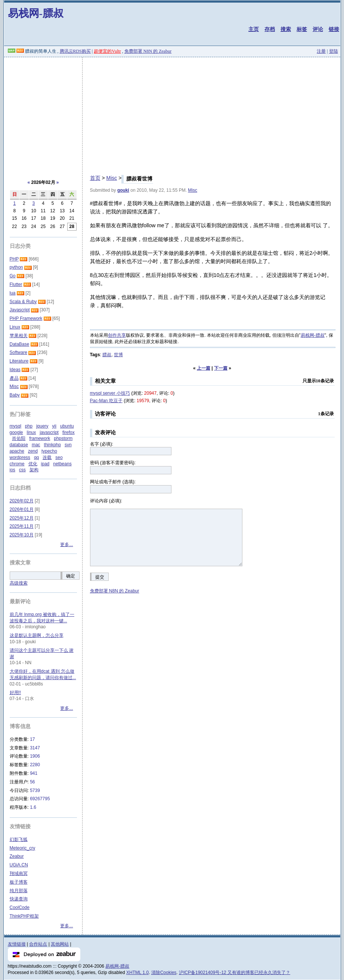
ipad (45, 464)
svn (68, 445)
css (22, 470)
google (16, 432)
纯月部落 (19, 891)
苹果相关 (19, 336)
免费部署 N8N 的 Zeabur (148, 51)
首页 (95, 178)
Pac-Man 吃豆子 (106, 401)
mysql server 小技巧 (110, 393)
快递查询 (19, 899)
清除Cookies (164, 973)
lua (13, 293)
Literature (19, 361)
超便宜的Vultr (107, 51)
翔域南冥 (19, 873)
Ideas (15, 370)
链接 (334, 29)
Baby (15, 395)
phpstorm (63, 438)
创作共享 (117, 335)
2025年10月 (22, 535)
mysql (16, 426)
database (19, 445)
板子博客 (19, 882)
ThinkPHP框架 (24, 916)
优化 (33, 464)
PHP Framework (26, 318)
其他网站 (60, 944)
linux (32, 432)
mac (36, 445)
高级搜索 (19, 583)
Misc (111, 178)
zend (33, 451)
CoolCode (20, 907)
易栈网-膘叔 (36, 13)
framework (40, 438)
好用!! (16, 693)
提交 (100, 577)
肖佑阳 (19, 438)
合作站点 (38, 944)
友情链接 (17, 944)
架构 (34, 470)
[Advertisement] (172, 113)
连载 (47, 457)
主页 (254, 29)
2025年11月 (22, 526)
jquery (42, 426)
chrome (17, 464)
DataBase (20, 344)
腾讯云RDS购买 (75, 51)
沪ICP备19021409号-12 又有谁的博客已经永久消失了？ (235, 973)
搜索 (286, 29)
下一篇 (221, 368)
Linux (15, 327)
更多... (66, 545)
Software (18, 352)
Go (13, 276)
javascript (49, 432)
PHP (14, 259)
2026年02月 (22, 501)
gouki (123, 190)
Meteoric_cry (23, 848)
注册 (321, 51)
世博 (118, 355)
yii (54, 426)
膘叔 (107, 355)
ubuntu (67, 426)
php (29, 426)
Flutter (16, 284)
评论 (318, 29)
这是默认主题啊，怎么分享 (37, 635)
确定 (71, 576)
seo (59, 457)
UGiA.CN (19, 865)
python (16, 267)
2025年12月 (22, 518)
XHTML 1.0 (137, 973)
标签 (302, 29)
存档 (270, 29)
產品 (14, 378)
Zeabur (17, 856)
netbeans (62, 464)
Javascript (20, 310)
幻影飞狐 (19, 839)
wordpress (20, 457)
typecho (49, 451)
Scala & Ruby (23, 302)
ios (13, 470)
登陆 (334, 51)
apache (17, 451)
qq (36, 457)
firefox (69, 432)
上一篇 (204, 368)
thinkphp (52, 445)
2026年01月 (22, 509)
